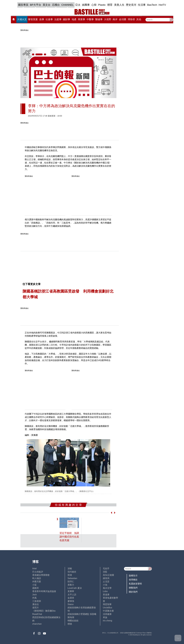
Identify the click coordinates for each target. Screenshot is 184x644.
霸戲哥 (36, 588)
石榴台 (56, 5)
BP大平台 (36, 5)
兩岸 (115, 19)
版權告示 (133, 576)
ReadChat (37, 614)
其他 (139, 19)
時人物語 (37, 578)
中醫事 (90, 19)
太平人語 (72, 595)
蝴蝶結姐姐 (73, 621)
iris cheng (107, 621)
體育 (110, 5)
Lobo (105, 591)
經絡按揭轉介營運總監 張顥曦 (82, 614)
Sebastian (72, 578)
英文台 (47, 5)
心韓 (94, 5)
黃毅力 (71, 585)
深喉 (70, 569)
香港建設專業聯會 (41, 575)
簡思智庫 (107, 604)
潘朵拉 (36, 604)
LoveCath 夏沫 (75, 588)
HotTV (162, 5)
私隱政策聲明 (135, 584)
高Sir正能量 (109, 575)
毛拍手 (106, 569)
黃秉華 (71, 591)
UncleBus (107, 608)
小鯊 (34, 585)
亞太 (78, 5)
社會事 (49, 19)
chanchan (37, 624)
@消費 (123, 19)
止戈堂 (106, 582)
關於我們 (133, 592)
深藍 (105, 572)
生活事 (142, 5)
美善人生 (119, 5)
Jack (35, 595)
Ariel (34, 569)
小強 (105, 585)
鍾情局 (106, 578)
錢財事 (67, 19)
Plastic (102, 5)
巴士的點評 (38, 572)
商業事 (82, 19)
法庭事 (58, 19)
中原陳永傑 (108, 611)
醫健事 (99, 19)
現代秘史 (72, 572)
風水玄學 (107, 588)
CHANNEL (68, 5)
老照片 (36, 608)
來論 (105, 617)
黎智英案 (33, 19)
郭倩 (70, 575)
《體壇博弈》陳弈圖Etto (44, 611)
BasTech (152, 5)
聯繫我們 (133, 588)
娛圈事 (86, 5)
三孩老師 (37, 601)
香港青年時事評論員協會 (44, 591)
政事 (42, 19)
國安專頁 (23, 5)
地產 (74, 19)
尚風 (34, 598)
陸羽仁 (71, 582)
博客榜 (131, 19)
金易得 (71, 598)
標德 (70, 624)
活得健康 (107, 614)
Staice (71, 604)
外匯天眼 (37, 582)
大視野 (108, 19)
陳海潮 (71, 617)
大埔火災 (22, 19)
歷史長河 (131, 5)
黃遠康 (106, 595)
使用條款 (133, 580)
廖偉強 (71, 601)
